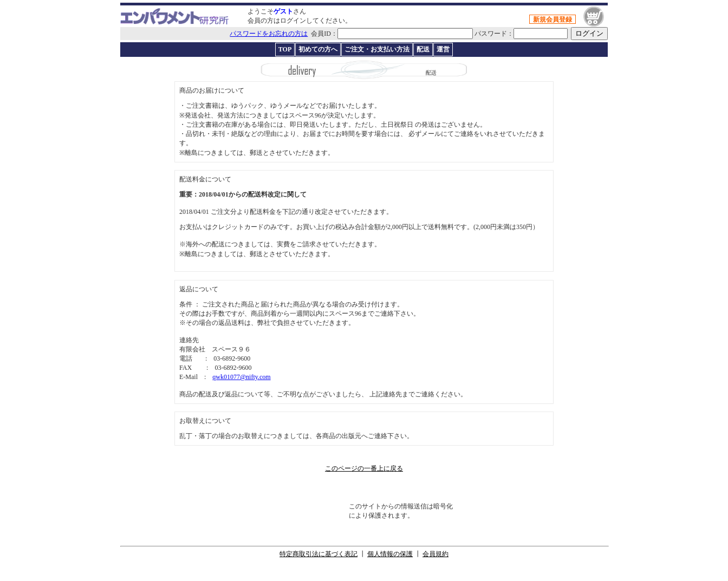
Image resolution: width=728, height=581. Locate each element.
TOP (285, 49)
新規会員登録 (552, 19)
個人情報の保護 (390, 554)
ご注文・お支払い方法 (377, 49)
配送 (423, 49)
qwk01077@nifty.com (241, 377)
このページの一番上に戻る (364, 468)
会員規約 (435, 554)
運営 (443, 49)
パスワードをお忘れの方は (269, 34)
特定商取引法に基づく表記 (318, 554)
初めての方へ (318, 49)
